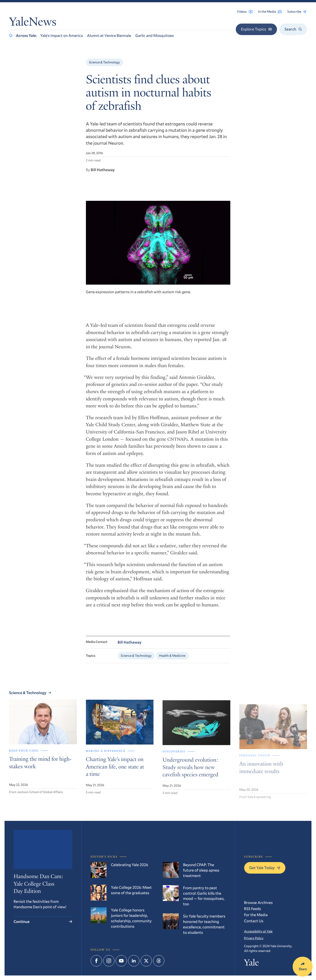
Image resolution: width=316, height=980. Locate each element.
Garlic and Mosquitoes (155, 35)
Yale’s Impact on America (61, 35)
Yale (252, 964)
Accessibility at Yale (258, 931)
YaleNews (33, 23)
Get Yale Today (265, 868)
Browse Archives (258, 902)
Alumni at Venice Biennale (109, 35)
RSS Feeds (253, 909)
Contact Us (254, 921)
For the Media (256, 915)
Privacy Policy (254, 938)
